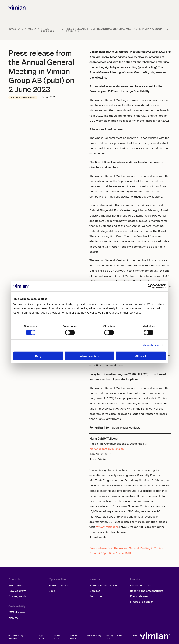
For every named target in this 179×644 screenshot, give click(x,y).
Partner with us (58, 586)
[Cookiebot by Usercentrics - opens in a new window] (150, 286)
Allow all (141, 356)
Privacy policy (57, 637)
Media (32, 29)
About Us (14, 580)
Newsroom (96, 580)
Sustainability (17, 606)
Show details (151, 345)
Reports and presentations (147, 591)
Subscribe (96, 597)
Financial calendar (142, 602)
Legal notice (41, 637)
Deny (38, 356)
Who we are (16, 586)
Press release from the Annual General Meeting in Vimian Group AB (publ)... (114, 30)
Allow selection (89, 356)
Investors (16, 29)
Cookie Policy (74, 637)
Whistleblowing (94, 636)
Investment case (140, 586)
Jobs (52, 591)
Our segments (17, 597)
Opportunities (58, 580)
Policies (13, 618)
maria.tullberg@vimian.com (107, 449)
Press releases (48, 30)
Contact (95, 591)
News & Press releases (104, 586)
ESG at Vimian (17, 612)
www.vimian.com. (107, 527)
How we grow (17, 591)
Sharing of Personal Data (115, 637)
